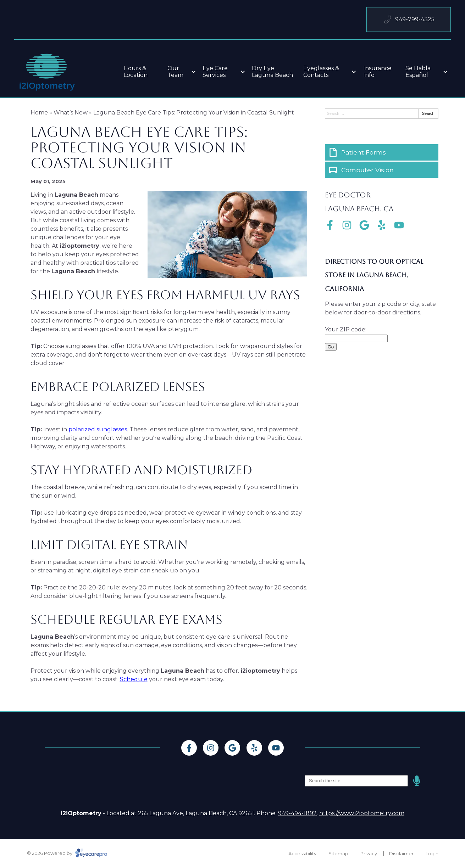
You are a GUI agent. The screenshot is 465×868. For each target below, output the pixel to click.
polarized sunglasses (98, 429)
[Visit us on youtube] (399, 225)
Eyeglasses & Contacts (321, 72)
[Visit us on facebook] (330, 225)
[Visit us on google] (364, 225)
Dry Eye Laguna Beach (272, 72)
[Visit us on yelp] (382, 225)
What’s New (71, 113)
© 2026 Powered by (67, 853)
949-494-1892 (297, 813)
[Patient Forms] (382, 152)
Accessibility (302, 853)
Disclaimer (401, 853)
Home (39, 113)
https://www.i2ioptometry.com (362, 813)
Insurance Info (377, 72)
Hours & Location (135, 72)
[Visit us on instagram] (347, 225)
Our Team (175, 72)
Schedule (134, 679)
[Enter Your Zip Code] (356, 338)
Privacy (369, 853)
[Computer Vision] (382, 170)
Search (428, 113)
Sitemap (338, 853)
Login (432, 853)
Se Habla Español (418, 72)
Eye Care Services (215, 72)
